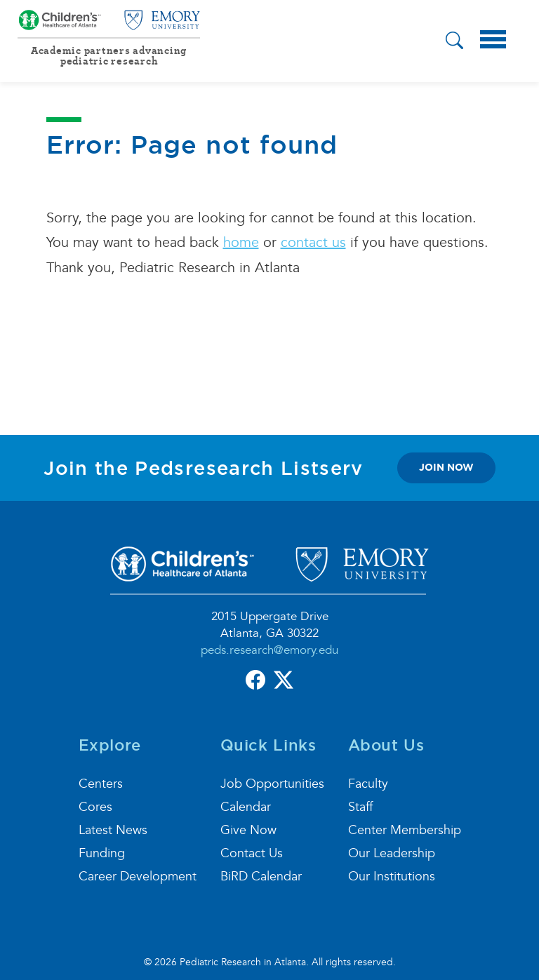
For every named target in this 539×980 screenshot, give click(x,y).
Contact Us (252, 853)
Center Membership (405, 830)
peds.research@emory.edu (269, 650)
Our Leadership (392, 853)
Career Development (138, 877)
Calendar (246, 807)
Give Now (248, 830)
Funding (102, 853)
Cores (95, 807)
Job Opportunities (272, 784)
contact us (313, 243)
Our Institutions (392, 877)
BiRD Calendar (261, 877)
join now (446, 467)
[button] (454, 42)
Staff (360, 807)
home (241, 243)
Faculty (368, 784)
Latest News (113, 830)
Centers (101, 784)
